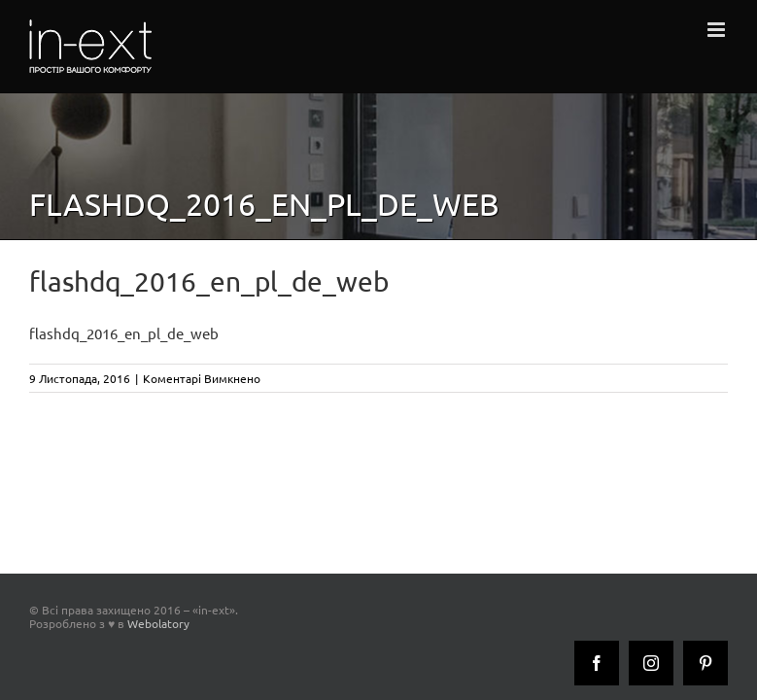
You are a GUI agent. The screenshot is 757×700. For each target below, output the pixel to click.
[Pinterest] (705, 663)
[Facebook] (597, 663)
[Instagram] (651, 663)
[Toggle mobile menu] (718, 30)
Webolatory (158, 623)
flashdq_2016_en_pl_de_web (124, 333)
